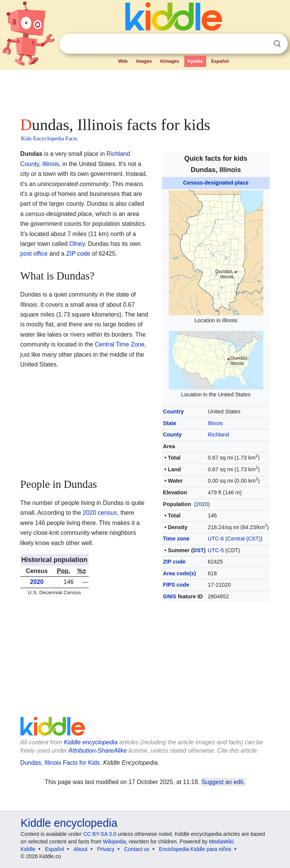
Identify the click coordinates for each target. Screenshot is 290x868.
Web (123, 61)
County (173, 435)
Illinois (215, 423)
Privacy (106, 849)
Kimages (170, 61)
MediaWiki (221, 842)
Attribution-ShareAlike (98, 751)
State (170, 423)
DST (198, 550)
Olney (77, 244)
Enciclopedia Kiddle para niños (195, 849)
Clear (262, 44)
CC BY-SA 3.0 (99, 834)
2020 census (100, 513)
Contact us (137, 849)
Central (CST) (244, 539)
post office (34, 254)
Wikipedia (115, 842)
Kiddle (28, 849)
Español (220, 61)
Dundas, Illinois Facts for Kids (60, 763)
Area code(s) (180, 573)
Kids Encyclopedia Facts (49, 138)
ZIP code (174, 562)
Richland (218, 435)
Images (144, 61)
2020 (202, 504)
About (81, 849)
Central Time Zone (120, 344)
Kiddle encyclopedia (91, 742)
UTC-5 (216, 550)
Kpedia (195, 61)
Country (174, 411)
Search (277, 44)
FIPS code (176, 585)
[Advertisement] (145, 91)
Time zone (176, 539)
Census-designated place (216, 183)
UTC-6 (216, 539)
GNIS (170, 596)
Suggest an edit (222, 782)
